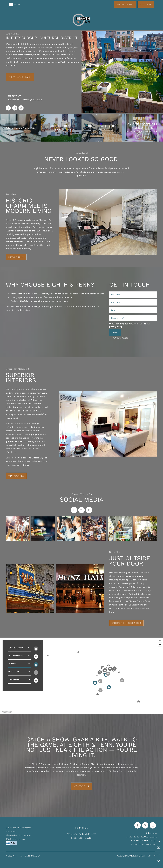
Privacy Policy (12, 856)
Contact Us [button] (81, 786)
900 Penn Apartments (15, 839)
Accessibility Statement (30, 856)
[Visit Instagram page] (21, 108)
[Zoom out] (160, 644)
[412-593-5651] (159, 841)
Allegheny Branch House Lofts (18, 835)
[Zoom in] (160, 641)
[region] (81, 676)
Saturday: (135, 840)
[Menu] (14, 4)
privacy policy (116, 327)
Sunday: (134, 844)
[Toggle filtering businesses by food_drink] (36, 649)
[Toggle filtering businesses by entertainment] (36, 657)
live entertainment (134, 576)
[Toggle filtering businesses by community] (36, 680)
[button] (125, 4)
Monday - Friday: (133, 837)
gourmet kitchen (14, 441)
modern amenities (15, 242)
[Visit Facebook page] (8, 108)
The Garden (11, 831)
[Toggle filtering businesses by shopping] (36, 665)
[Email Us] (159, 847)
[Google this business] (15, 108)
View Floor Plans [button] (20, 77)
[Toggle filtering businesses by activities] (36, 672)
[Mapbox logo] (6, 712)
